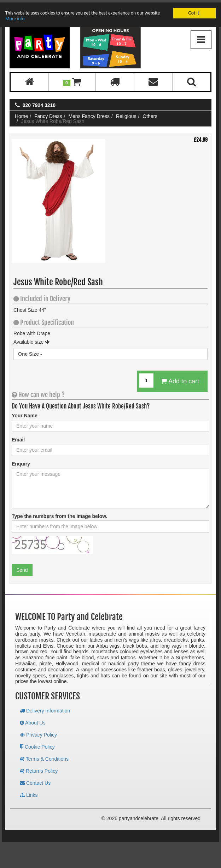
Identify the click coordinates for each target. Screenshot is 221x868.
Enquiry (21, 461)
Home (21, 114)
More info (15, 16)
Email (18, 437)
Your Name (25, 413)
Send (22, 568)
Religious (126, 114)
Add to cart (180, 379)
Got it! (194, 10)
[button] (72, 80)
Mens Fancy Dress (89, 114)
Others (150, 114)
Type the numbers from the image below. (60, 514)
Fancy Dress (48, 114)
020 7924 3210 (39, 103)
